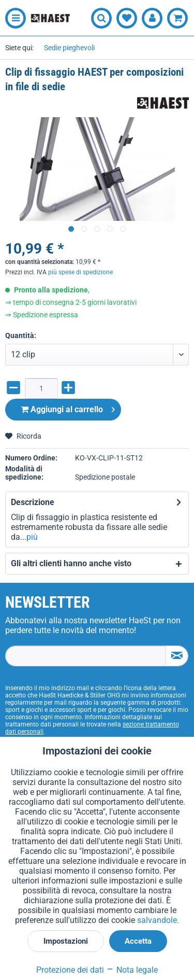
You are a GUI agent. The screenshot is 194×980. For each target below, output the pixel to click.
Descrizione (33, 502)
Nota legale (132, 970)
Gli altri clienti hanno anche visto (71, 563)
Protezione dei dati (70, 970)
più (32, 537)
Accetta (138, 941)
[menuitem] (13, 18)
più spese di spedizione (80, 272)
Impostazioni (66, 941)
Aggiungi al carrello (68, 408)
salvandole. (158, 920)
